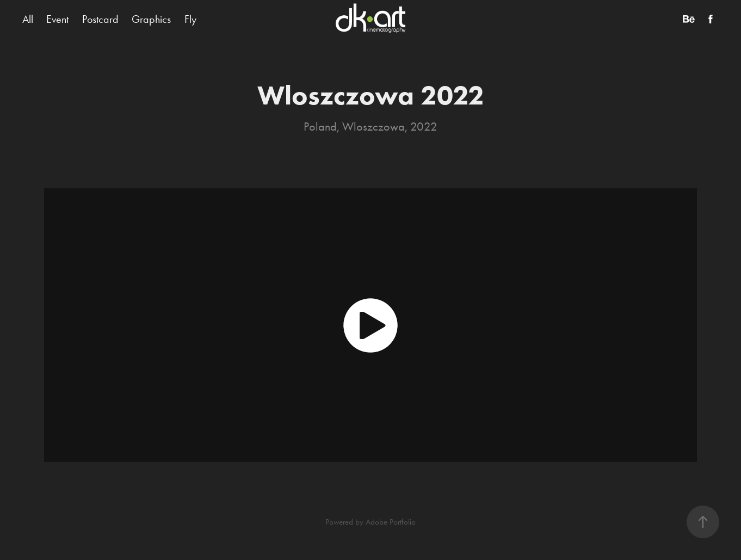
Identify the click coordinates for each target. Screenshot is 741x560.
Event (57, 19)
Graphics (151, 19)
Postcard (100, 19)
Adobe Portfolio (391, 522)
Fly (190, 19)
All (28, 19)
